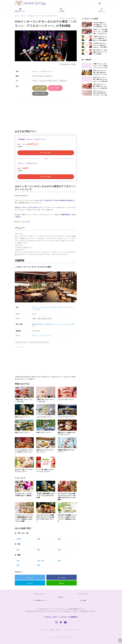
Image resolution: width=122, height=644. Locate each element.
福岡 (39, 539)
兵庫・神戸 (41, 561)
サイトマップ (79, 630)
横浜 (39, 550)
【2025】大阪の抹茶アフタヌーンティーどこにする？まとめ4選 (45, 495)
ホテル (35, 81)
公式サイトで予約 (40, 94)
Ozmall (49, 335)
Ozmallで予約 (55, 88)
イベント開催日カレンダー (39, 600)
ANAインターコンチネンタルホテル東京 (44, 307)
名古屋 (19, 539)
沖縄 (59, 539)
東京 (34, 319)
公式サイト (35, 335)
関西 (19, 555)
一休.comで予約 (39, 88)
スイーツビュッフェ (83, 594)
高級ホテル (63, 81)
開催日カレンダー (20, 10)
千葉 (59, 550)
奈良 (18, 565)
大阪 (18, 561)
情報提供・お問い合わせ (56, 630)
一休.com (43, 335)
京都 (59, 561)
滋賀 (39, 565)
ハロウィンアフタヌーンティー (48, 81)
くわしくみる (47, 153)
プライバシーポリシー (69, 630)
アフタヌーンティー (22, 342)
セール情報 (61, 10)
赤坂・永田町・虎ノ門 (44, 319)
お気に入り (102, 10)
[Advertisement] (46, 115)
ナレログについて (44, 630)
